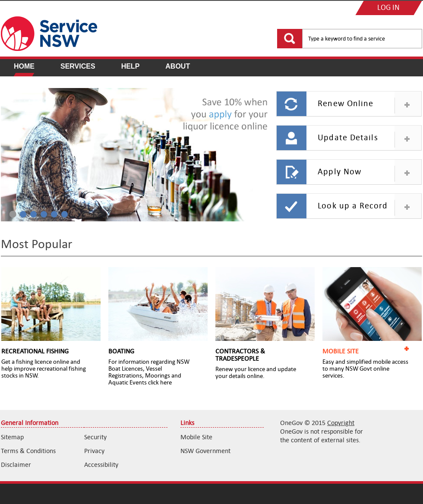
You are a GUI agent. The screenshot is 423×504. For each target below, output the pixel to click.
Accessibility (101, 465)
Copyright (341, 423)
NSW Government (205, 451)
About (178, 66)
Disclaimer (16, 465)
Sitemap (12, 437)
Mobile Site (196, 437)
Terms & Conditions (28, 451)
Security (95, 437)
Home (24, 66)
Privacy (94, 451)
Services (78, 66)
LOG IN (388, 8)
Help (131, 66)
